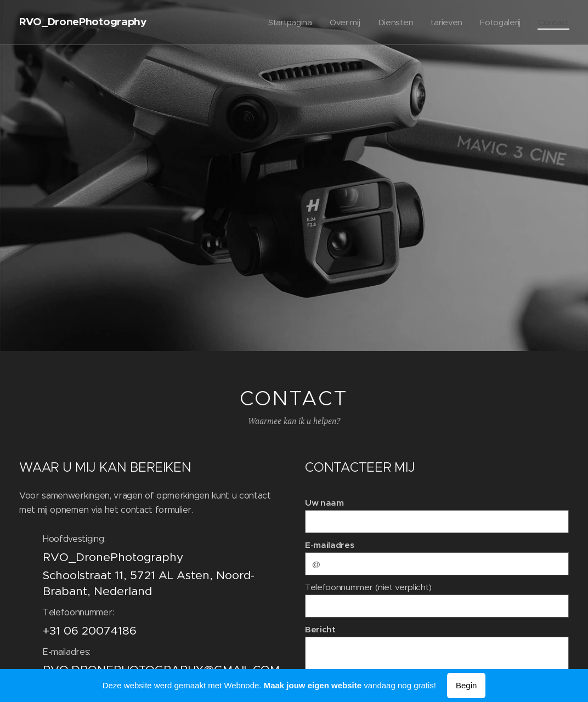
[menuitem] (286, 22)
